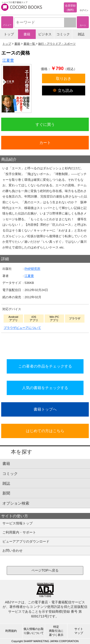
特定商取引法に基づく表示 (56, 631)
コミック (63, 34)
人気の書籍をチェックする (45, 388)
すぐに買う (45, 124)
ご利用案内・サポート (19, 532)
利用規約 (11, 631)
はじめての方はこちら (45, 431)
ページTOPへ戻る (45, 570)
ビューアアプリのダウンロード (26, 541)
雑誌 (81, 34)
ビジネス (45, 34)
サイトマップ (79, 631)
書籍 (27, 34)
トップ (9, 34)
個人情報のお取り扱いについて (34, 631)
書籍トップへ (45, 409)
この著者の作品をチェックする (45, 366)
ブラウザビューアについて (22, 328)
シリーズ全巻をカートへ (45, 345)
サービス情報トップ (18, 523)
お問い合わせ (12, 550)
